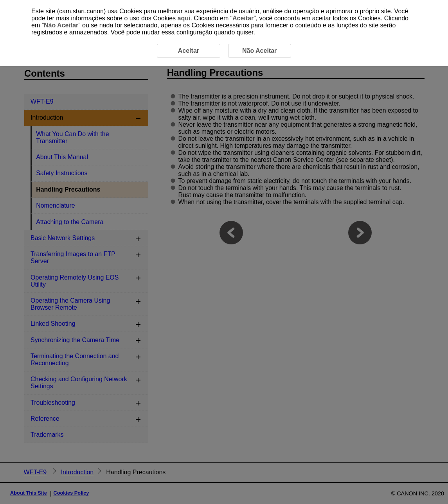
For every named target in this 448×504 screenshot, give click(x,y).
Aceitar (243, 18)
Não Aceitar (61, 25)
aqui (184, 18)
